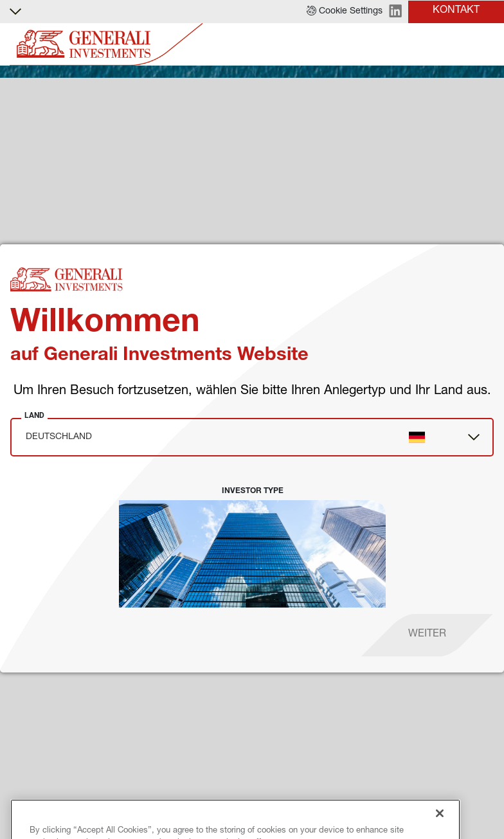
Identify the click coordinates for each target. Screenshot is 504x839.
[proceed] (427, 635)
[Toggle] (487, 45)
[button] (345, 12)
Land (34, 415)
